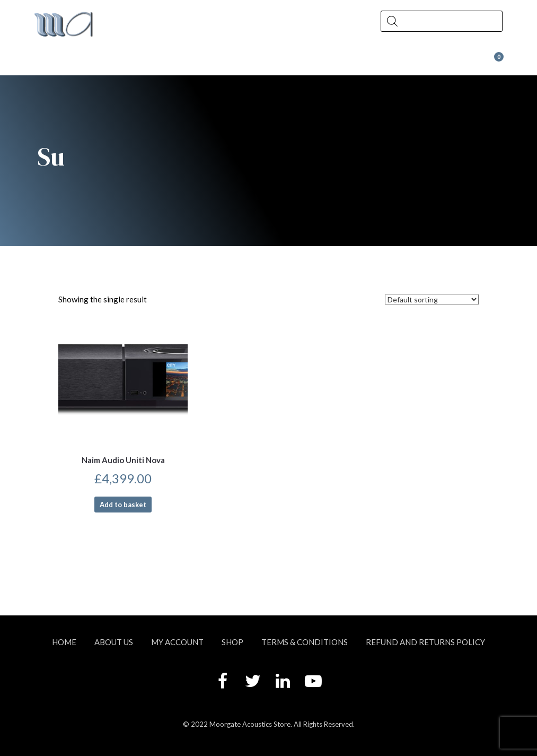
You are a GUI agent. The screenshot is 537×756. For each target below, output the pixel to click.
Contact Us (304, 62)
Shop (158, 62)
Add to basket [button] (123, 505)
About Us (80, 62)
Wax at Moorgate (409, 62)
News (226, 62)
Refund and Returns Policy (425, 642)
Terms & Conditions (305, 642)
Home (64, 642)
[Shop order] (432, 299)
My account (177, 642)
